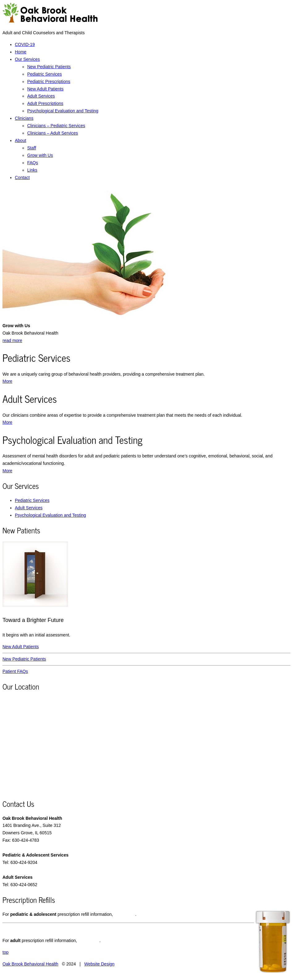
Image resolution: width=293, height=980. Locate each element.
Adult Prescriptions (45, 103)
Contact (22, 177)
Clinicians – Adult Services (53, 133)
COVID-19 (25, 44)
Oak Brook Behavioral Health (30, 964)
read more (12, 340)
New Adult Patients (45, 89)
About (21, 140)
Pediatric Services (45, 74)
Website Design (100, 964)
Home (21, 52)
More (7, 381)
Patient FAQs (15, 671)
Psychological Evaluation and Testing (63, 111)
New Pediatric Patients (49, 67)
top (5, 952)
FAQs (33, 163)
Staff (32, 148)
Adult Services (41, 96)
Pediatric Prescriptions (49, 81)
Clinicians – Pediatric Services (56, 126)
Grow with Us (40, 155)
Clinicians (24, 118)
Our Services (27, 59)
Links (32, 170)
